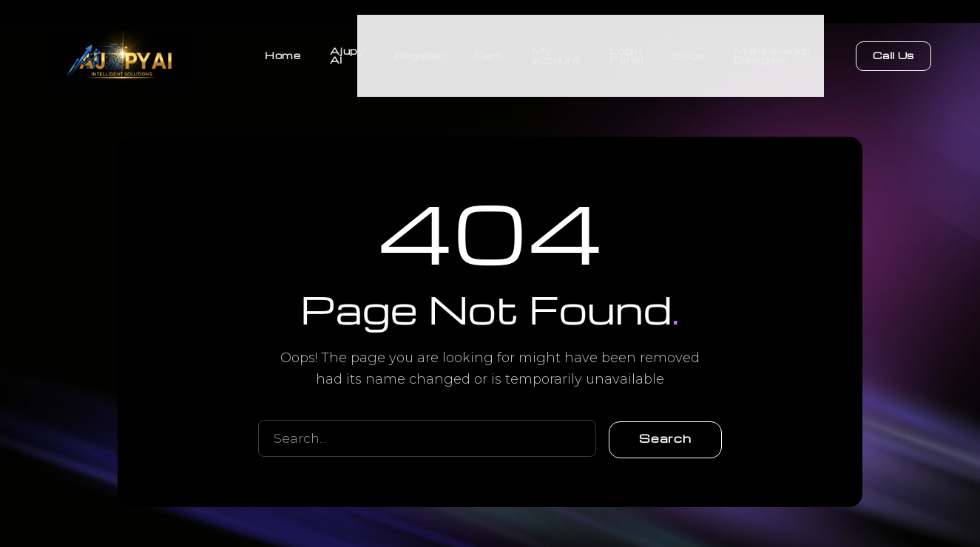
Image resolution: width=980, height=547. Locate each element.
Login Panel (625, 51)
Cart (486, 51)
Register (416, 51)
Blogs (687, 51)
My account (554, 51)
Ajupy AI (343, 51)
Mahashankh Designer (771, 51)
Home (278, 51)
